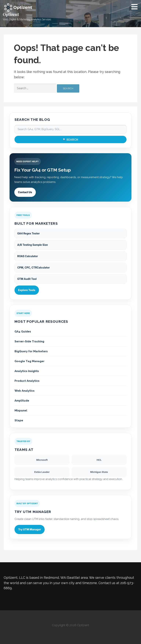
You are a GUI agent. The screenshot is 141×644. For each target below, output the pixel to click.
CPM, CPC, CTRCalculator (34, 267)
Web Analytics (25, 391)
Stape (19, 420)
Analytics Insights (27, 371)
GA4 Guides (23, 332)
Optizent (11, 14)
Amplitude (22, 401)
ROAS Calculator (28, 256)
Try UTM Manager (30, 529)
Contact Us (25, 192)
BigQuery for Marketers (31, 351)
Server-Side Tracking (29, 341)
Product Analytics (27, 381)
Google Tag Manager (29, 361)
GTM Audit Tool (27, 279)
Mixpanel (21, 411)
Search (71, 139)
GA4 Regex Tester (28, 233)
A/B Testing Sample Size (32, 245)
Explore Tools (27, 290)
